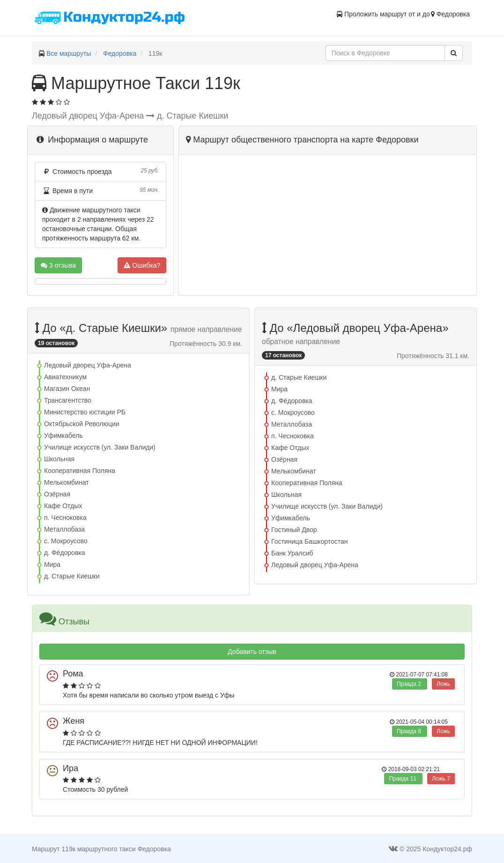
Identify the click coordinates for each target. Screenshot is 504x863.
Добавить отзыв (252, 652)
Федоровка (120, 53)
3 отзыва (58, 265)
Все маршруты (69, 53)
